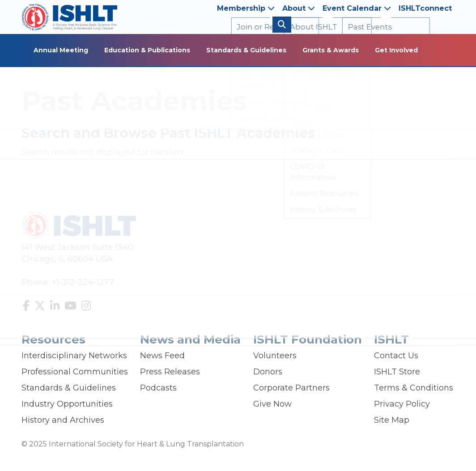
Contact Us (396, 356)
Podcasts (158, 388)
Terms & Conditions (414, 388)
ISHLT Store (397, 372)
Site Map (392, 420)
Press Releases (170, 372)
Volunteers (275, 356)
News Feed (162, 356)
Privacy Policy (402, 404)
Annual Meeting (61, 50)
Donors (268, 372)
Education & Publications (147, 50)
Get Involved (396, 50)
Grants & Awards (331, 50)
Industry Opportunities (67, 404)
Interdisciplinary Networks (74, 356)
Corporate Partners (291, 388)
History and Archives (63, 420)
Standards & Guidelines (246, 50)
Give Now (272, 404)
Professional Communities (75, 372)
